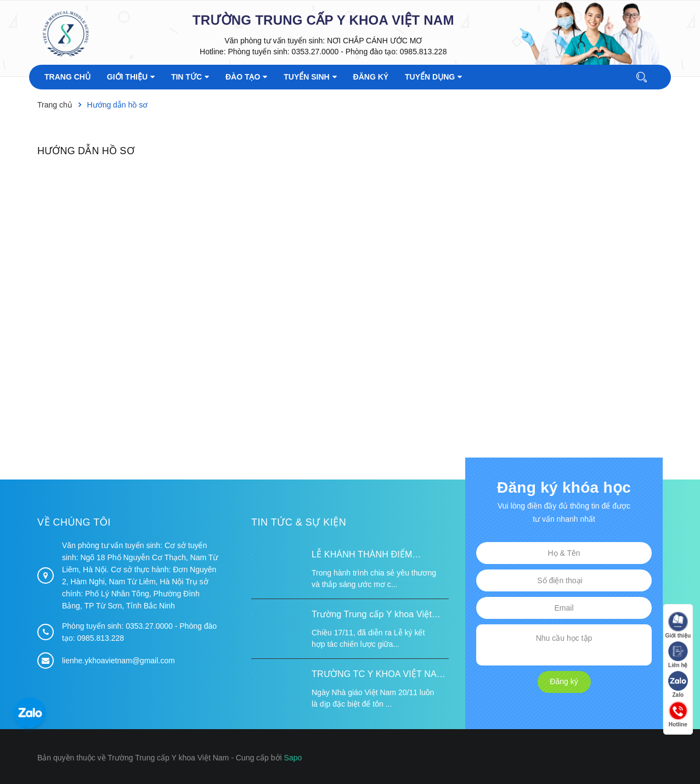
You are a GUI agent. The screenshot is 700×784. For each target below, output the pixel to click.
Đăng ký (564, 681)
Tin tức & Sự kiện (299, 522)
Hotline (678, 714)
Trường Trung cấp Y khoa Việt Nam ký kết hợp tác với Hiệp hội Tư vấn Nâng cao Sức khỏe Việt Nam (376, 616)
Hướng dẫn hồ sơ (86, 151)
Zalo (678, 684)
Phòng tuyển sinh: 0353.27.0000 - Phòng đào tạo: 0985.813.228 (337, 52)
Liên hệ (678, 655)
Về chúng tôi (74, 522)
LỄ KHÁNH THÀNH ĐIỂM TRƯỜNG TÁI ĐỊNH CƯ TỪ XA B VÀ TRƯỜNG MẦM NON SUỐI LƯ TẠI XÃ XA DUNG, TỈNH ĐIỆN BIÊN (379, 556)
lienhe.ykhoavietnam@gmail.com (118, 661)
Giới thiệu (678, 625)
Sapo (293, 758)
